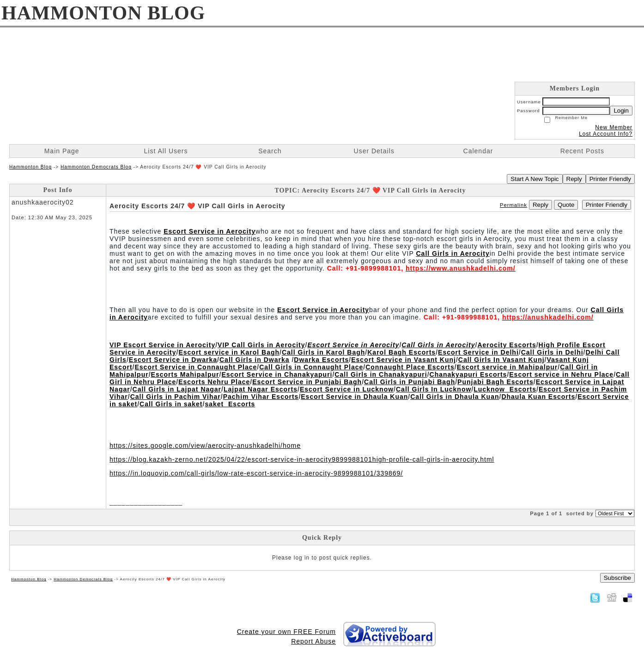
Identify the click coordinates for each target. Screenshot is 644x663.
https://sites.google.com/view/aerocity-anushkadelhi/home (205, 446)
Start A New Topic (535, 179)
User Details (374, 151)
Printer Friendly (610, 179)
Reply (574, 179)
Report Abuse (313, 641)
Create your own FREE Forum (286, 632)
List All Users (166, 151)
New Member (614, 127)
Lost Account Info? (606, 134)
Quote (566, 205)
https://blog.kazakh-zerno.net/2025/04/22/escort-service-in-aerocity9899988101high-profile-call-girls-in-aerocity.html (302, 459)
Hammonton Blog (30, 167)
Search (270, 151)
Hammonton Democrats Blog (96, 167)
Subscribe (617, 578)
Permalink (513, 205)
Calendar (478, 151)
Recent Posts (582, 151)
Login (621, 111)
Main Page (62, 151)
